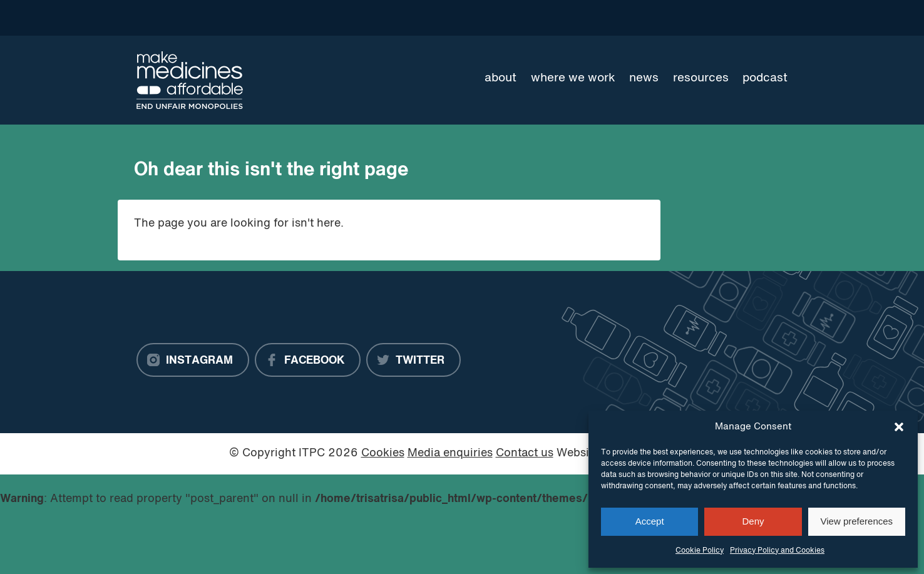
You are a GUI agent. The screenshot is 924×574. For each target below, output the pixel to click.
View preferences (857, 521)
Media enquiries (450, 454)
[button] (899, 427)
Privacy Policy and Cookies (777, 551)
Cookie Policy (700, 551)
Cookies (383, 454)
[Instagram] (193, 360)
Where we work (573, 78)
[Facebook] (308, 360)
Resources (701, 78)
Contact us (525, 454)
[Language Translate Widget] (743, 18)
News (644, 78)
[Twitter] (413, 360)
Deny (753, 521)
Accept (650, 521)
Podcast (765, 78)
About (500, 78)
